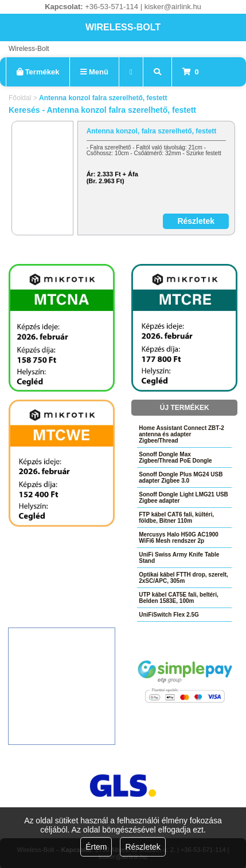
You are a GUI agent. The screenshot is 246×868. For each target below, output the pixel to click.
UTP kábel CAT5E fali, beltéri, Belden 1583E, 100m (179, 598)
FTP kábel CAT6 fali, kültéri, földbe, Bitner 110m (176, 518)
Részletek (142, 847)
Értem (96, 847)
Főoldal (20, 98)
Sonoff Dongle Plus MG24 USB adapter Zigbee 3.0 (181, 478)
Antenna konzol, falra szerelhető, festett (152, 131)
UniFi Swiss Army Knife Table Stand (179, 558)
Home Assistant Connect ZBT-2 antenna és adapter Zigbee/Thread (181, 434)
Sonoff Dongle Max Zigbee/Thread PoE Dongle (175, 457)
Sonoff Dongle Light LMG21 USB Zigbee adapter (183, 498)
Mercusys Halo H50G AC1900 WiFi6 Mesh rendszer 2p (179, 538)
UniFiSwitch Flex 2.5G (169, 615)
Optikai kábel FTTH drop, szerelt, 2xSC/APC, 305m (183, 578)
